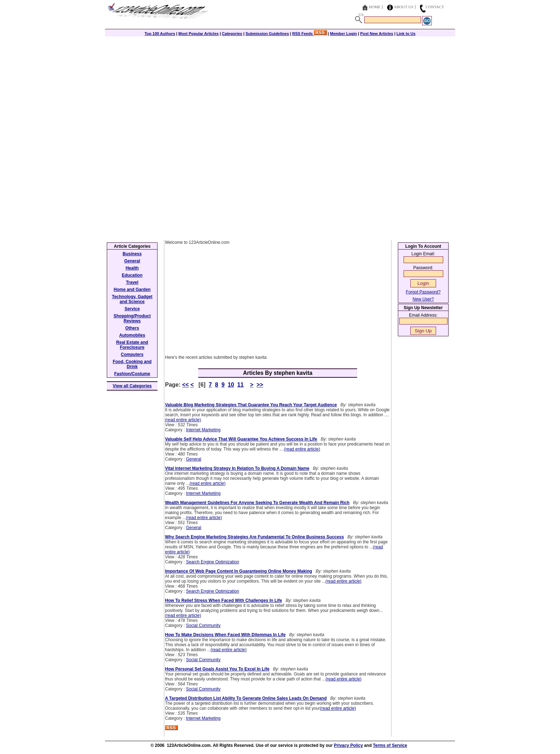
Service (132, 309)
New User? (423, 299)
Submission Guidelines (267, 34)
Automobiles (132, 335)
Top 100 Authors (160, 34)
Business (132, 254)
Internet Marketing (203, 430)
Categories (232, 34)
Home (375, 7)
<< (186, 385)
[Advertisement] (280, 86)
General (194, 459)
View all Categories (132, 386)
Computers (132, 355)
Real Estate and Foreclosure (132, 345)
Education (132, 275)
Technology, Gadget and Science (132, 299)
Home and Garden (132, 290)
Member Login (343, 34)
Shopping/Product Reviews (132, 318)
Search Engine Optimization (213, 562)
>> (260, 385)
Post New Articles (377, 34)
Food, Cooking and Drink (132, 364)
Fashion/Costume (132, 374)
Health (132, 268)
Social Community (203, 625)
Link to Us (406, 34)
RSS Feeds (309, 34)
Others (132, 328)
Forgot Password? (423, 292)
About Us (404, 7)
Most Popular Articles (198, 34)
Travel (132, 282)
